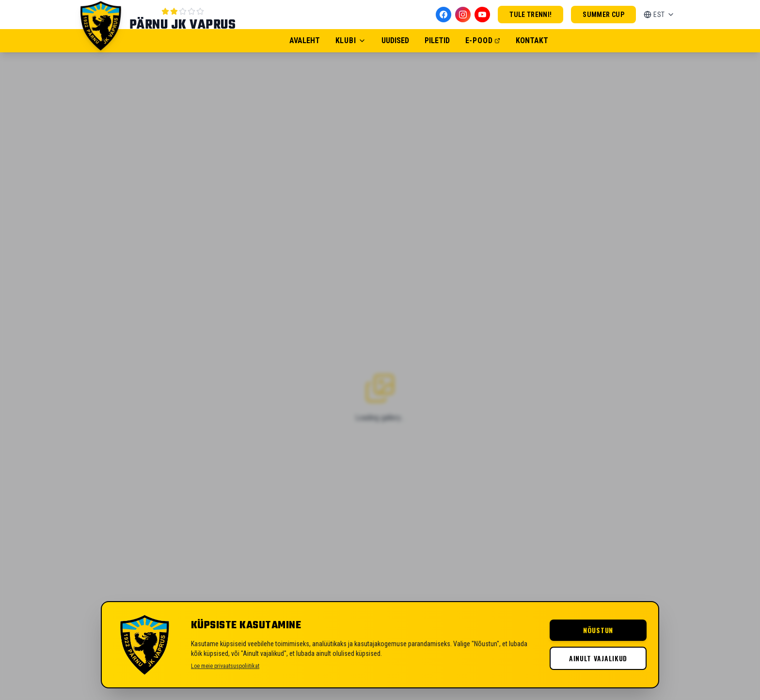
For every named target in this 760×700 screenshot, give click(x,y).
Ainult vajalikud (598, 658)
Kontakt (532, 40)
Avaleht (305, 40)
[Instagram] (463, 15)
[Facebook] (443, 15)
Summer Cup (603, 15)
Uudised (395, 40)
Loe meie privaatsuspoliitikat (225, 666)
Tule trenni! (530, 15)
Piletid (437, 40)
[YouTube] (482, 15)
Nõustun (598, 630)
